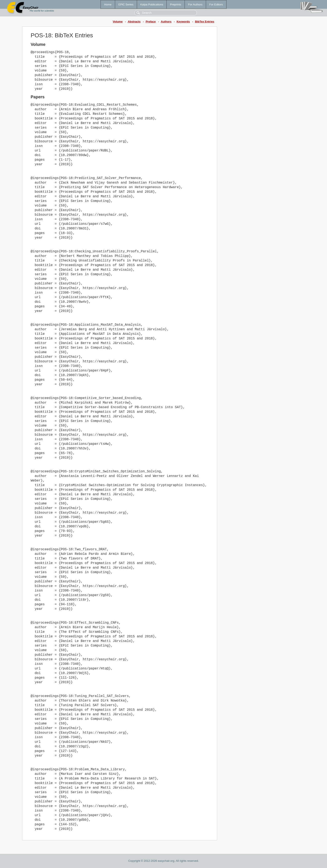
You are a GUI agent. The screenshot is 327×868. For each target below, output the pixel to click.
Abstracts (134, 22)
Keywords (183, 22)
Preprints (175, 4)
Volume (118, 22)
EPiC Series (126, 4)
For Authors (195, 4)
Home (108, 4)
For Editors (216, 4)
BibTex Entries (205, 22)
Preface (151, 22)
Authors (166, 22)
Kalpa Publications (152, 4)
